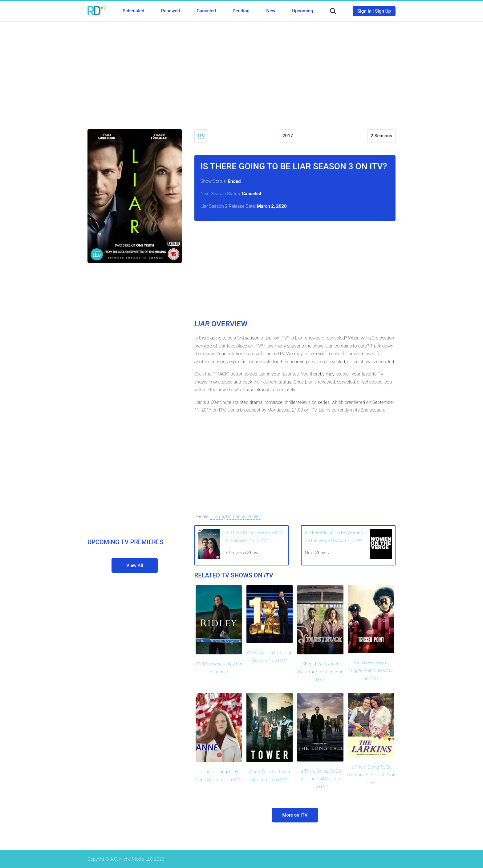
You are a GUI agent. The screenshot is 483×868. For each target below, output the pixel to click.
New (271, 11)
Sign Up (383, 11)
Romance (236, 516)
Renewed (170, 11)
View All (135, 565)
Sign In (364, 11)
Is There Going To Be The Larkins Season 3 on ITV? (371, 775)
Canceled (206, 11)
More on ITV (295, 815)
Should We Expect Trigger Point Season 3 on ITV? (371, 671)
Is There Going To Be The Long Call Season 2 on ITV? (320, 779)
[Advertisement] (241, 71)
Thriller (254, 516)
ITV (201, 136)
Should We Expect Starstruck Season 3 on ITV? (320, 672)
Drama (217, 516)
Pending (241, 11)
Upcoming (302, 11)
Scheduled (133, 11)
